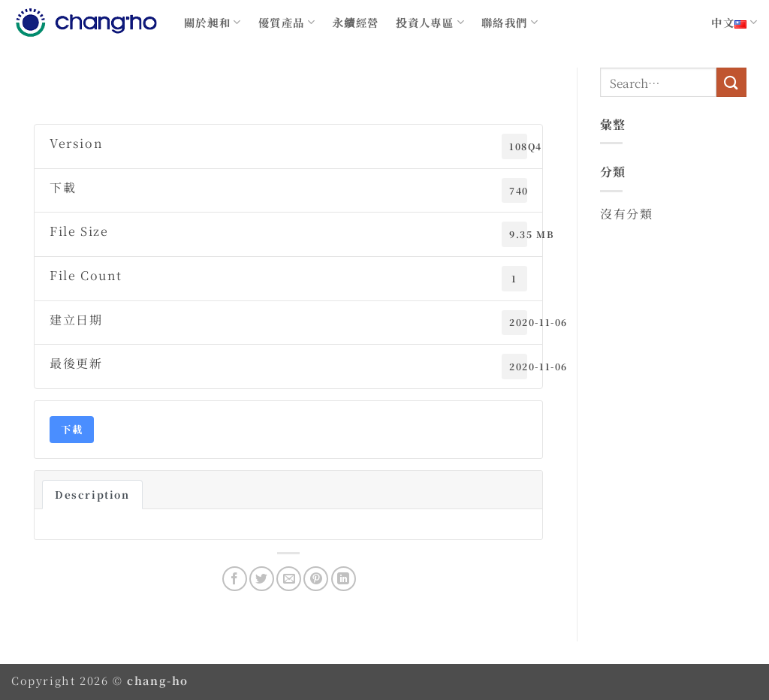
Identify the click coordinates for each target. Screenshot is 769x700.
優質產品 (287, 22)
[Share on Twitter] (262, 579)
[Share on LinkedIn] (344, 579)
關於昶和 (213, 22)
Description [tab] (92, 495)
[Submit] (731, 82)
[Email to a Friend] (289, 579)
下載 (72, 429)
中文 (734, 22)
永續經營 (356, 22)
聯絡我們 (510, 22)
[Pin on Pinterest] (316, 579)
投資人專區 (430, 22)
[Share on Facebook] (235, 579)
